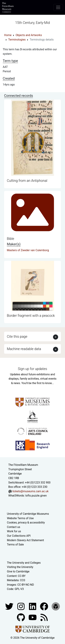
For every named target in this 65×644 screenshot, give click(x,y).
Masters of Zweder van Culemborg (28, 250)
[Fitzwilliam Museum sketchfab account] (56, 606)
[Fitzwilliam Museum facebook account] (33, 606)
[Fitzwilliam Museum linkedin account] (44, 606)
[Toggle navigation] (58, 7)
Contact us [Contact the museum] (14, 527)
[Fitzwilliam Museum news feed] (44, 617)
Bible (11, 239)
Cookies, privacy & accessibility (26, 523)
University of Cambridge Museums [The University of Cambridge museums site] (28, 514)
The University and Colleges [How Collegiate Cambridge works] (24, 563)
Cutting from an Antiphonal (27, 181)
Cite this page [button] (17, 337)
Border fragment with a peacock (31, 316)
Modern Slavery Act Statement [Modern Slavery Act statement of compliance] (26, 540)
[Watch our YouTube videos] (33, 617)
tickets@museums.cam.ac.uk (30, 491)
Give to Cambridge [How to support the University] (18, 571)
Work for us (14, 531)
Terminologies (17, 40)
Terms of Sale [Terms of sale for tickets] (15, 545)
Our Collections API (19, 536)
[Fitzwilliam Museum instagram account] (21, 606)
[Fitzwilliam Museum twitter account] (10, 606)
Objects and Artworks (29, 35)
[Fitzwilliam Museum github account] (21, 617)
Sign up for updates (32, 369)
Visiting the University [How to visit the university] (20, 567)
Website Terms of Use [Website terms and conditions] (20, 518)
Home (8, 35)
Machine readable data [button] (24, 349)
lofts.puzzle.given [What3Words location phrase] (36, 496)
